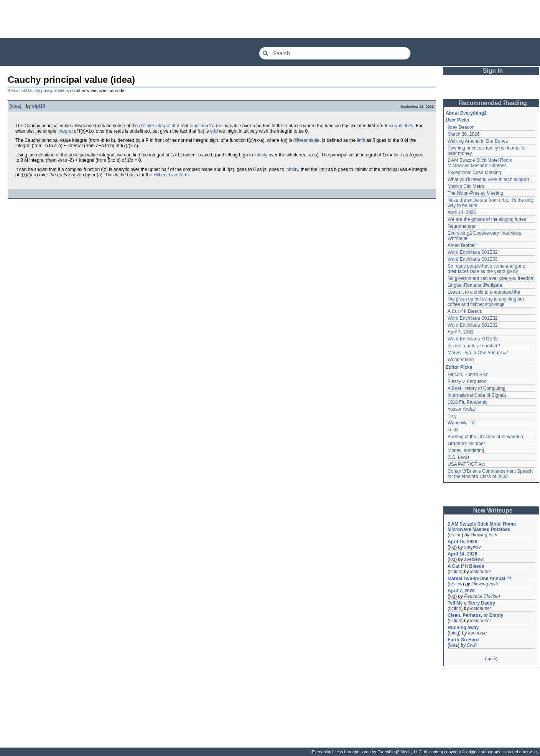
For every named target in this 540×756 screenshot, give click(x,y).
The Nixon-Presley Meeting (475, 193)
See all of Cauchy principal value (38, 90)
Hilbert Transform (171, 175)
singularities (401, 126)
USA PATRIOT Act (466, 464)
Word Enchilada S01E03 (473, 259)
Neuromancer (462, 226)
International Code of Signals (477, 395)
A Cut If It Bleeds (465, 311)
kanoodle (477, 633)
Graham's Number (466, 444)
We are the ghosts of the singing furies (487, 219)
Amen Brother (462, 245)
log (452, 547)
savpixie (472, 547)
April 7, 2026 (461, 591)
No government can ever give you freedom (491, 278)
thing (454, 633)
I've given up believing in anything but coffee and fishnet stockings (486, 302)
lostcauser (481, 572)
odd (214, 131)
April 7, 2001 (460, 332)
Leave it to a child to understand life (484, 292)
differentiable (307, 140)
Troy (452, 416)
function (198, 126)
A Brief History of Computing (477, 388)
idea (16, 106)
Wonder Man (461, 360)
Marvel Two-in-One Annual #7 (478, 353)
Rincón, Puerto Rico (468, 375)
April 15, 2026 (462, 542)
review (456, 584)
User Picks (457, 120)
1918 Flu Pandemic (467, 402)
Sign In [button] (493, 71)
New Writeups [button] (493, 510)
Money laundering (466, 450)
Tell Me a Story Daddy (471, 603)
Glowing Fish (484, 535)
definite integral (155, 126)
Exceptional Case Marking (474, 173)
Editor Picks (459, 367)
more (491, 659)
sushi (453, 430)
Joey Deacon (461, 127)
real (220, 126)
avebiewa (474, 559)
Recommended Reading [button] (493, 103)
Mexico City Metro (466, 186)
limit (361, 140)
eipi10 (39, 106)
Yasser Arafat (461, 409)
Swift (472, 645)
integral (65, 131)
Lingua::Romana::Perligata (475, 285)
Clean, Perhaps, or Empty (475, 615)
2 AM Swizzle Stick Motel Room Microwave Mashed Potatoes (480, 163)
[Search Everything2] (335, 53)
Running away (463, 628)
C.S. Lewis (459, 457)
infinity (261, 155)
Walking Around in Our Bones (478, 141)
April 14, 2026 (462, 212)
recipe (455, 535)
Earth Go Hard (463, 640)
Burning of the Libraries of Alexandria (485, 437)
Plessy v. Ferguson (467, 381)
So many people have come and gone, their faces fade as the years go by (487, 269)
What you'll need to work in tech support (488, 179)
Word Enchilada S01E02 (473, 252)
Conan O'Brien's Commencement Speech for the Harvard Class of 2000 (490, 474)
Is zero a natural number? (474, 346)
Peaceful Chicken (482, 596)
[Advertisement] (270, 19)
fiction (455, 572)
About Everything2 (466, 113)
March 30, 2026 (463, 134)
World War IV (461, 423)
